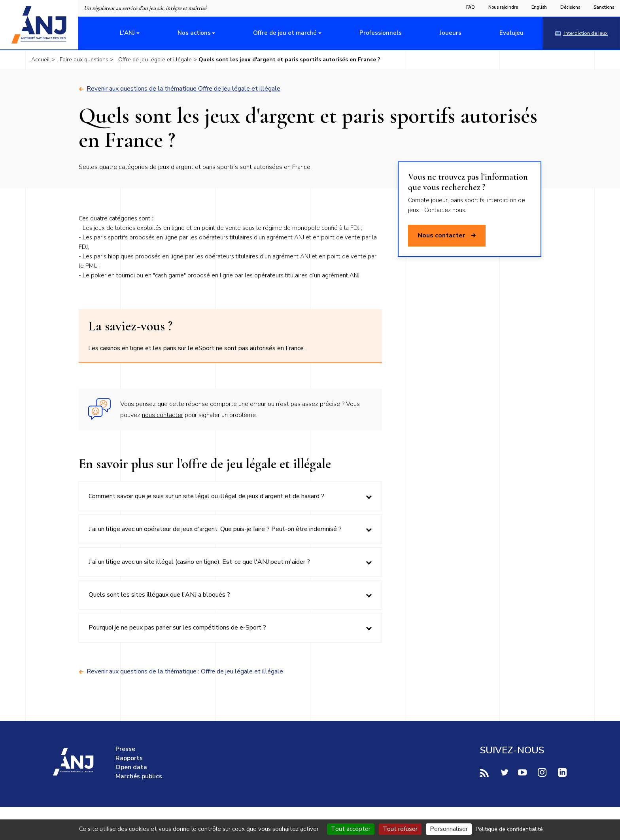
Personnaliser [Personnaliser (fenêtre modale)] (449, 829)
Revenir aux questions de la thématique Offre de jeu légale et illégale (180, 89)
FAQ (471, 7)
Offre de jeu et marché (285, 33)
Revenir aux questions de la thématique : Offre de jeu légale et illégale (181, 672)
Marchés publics (139, 776)
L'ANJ (127, 33)
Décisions (570, 7)
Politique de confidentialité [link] (509, 829)
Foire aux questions (84, 60)
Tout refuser (400, 829)
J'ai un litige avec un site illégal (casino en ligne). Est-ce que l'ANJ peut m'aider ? (199, 562)
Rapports (129, 758)
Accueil (41, 60)
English (539, 7)
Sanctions (604, 7)
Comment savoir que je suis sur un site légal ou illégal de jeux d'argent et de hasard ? (206, 496)
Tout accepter (351, 829)
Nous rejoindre (503, 7)
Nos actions (194, 33)
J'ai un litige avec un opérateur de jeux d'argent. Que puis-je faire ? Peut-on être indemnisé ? (215, 529)
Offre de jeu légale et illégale (155, 60)
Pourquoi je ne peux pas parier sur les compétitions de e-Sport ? (177, 628)
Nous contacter (447, 235)
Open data (131, 767)
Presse (125, 749)
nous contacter (163, 415)
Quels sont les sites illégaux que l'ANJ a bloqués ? (159, 595)
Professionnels (381, 33)
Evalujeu (511, 33)
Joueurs (451, 33)
